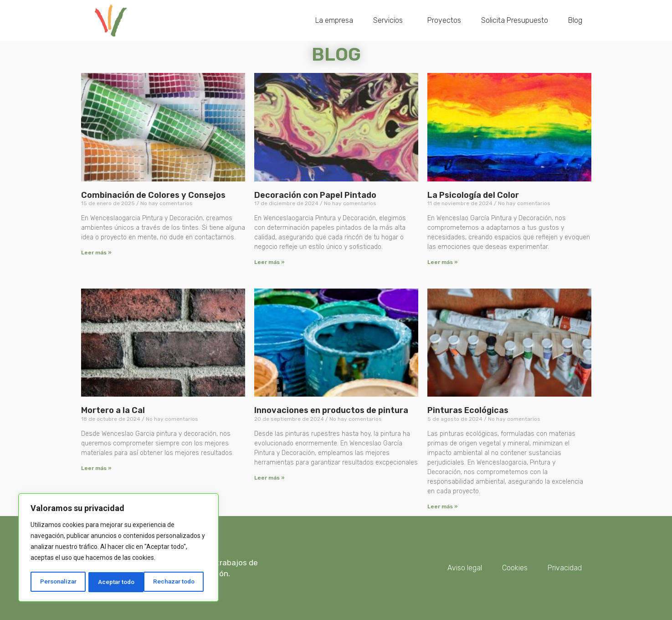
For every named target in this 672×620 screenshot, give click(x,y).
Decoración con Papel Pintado (315, 195)
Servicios (390, 21)
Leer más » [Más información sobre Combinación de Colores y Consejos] (96, 253)
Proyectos (444, 20)
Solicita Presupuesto (515, 20)
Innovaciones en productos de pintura (331, 410)
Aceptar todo (179, 582)
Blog (575, 20)
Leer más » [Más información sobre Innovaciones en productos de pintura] (269, 478)
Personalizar (58, 582)
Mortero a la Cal (113, 410)
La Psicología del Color (473, 195)
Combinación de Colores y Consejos (153, 195)
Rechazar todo (119, 582)
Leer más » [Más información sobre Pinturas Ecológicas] (443, 506)
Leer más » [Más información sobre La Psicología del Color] (443, 262)
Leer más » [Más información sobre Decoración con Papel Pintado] (269, 262)
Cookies (515, 568)
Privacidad (565, 568)
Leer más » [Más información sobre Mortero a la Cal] (96, 468)
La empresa (334, 20)
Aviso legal (465, 568)
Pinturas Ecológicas (468, 410)
